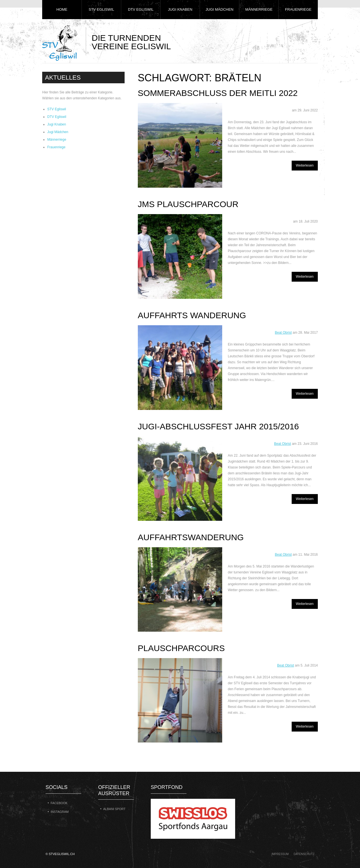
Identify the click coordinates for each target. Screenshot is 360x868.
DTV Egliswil (141, 9)
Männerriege (259, 9)
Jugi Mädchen (220, 9)
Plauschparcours (181, 648)
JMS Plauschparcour (188, 204)
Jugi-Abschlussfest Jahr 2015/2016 (218, 426)
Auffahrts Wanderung (192, 315)
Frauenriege (298, 9)
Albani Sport (114, 809)
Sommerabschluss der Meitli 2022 (218, 93)
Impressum (280, 854)
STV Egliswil (101, 9)
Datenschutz (304, 854)
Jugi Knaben (180, 9)
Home (62, 9)
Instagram (60, 812)
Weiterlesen (305, 165)
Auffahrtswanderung (191, 537)
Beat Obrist (283, 333)
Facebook (59, 803)
